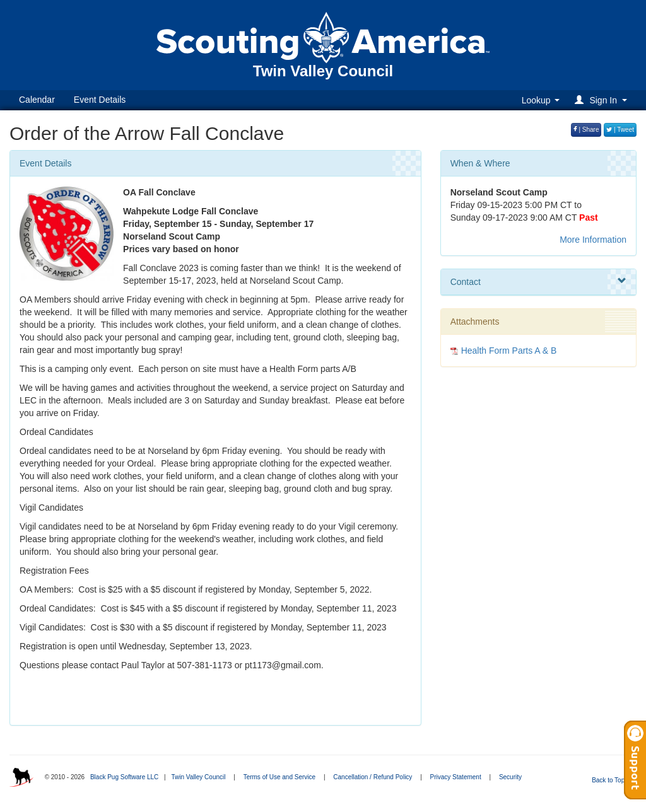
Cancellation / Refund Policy (373, 777)
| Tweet (620, 130)
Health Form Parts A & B (509, 351)
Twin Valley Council (198, 777)
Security (510, 777)
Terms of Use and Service (280, 777)
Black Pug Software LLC (124, 777)
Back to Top (612, 780)
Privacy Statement (456, 777)
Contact (538, 281)
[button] (603, 100)
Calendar (37, 100)
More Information (593, 240)
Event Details (100, 100)
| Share (586, 130)
